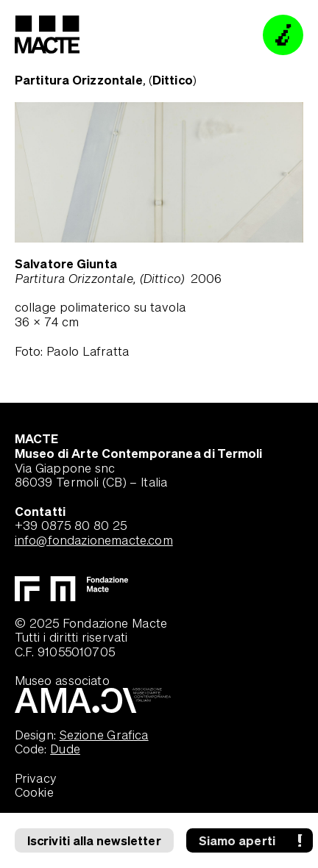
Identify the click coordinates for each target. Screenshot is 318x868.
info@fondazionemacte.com (94, 540)
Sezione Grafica (104, 735)
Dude (65, 749)
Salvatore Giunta (66, 263)
